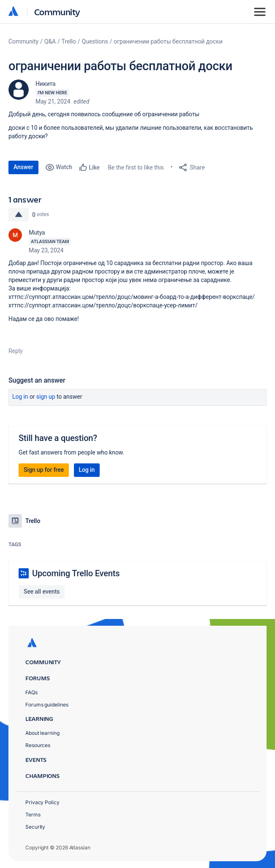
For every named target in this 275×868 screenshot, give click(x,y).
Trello (69, 41)
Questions (95, 41)
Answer (23, 167)
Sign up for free (44, 470)
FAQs (31, 692)
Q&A (50, 41)
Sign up (46, 397)
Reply (16, 351)
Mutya (37, 233)
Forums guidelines (47, 705)
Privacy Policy (42, 802)
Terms (33, 815)
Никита (46, 84)
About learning (42, 733)
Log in (20, 397)
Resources (38, 745)
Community (57, 12)
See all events (42, 591)
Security (35, 827)
